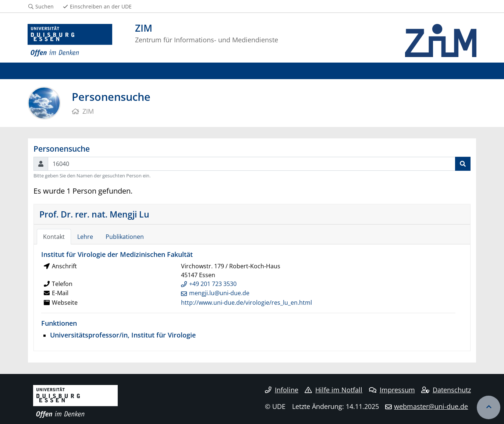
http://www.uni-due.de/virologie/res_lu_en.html (246, 303)
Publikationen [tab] (125, 237)
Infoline (282, 390)
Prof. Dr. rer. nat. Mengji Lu (94, 214)
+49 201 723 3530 (213, 284)
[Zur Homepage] (70, 40)
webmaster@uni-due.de (431, 406)
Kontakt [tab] (54, 237)
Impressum (392, 390)
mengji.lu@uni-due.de (219, 293)
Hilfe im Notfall (333, 390)
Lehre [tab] (85, 237)
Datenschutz (446, 390)
